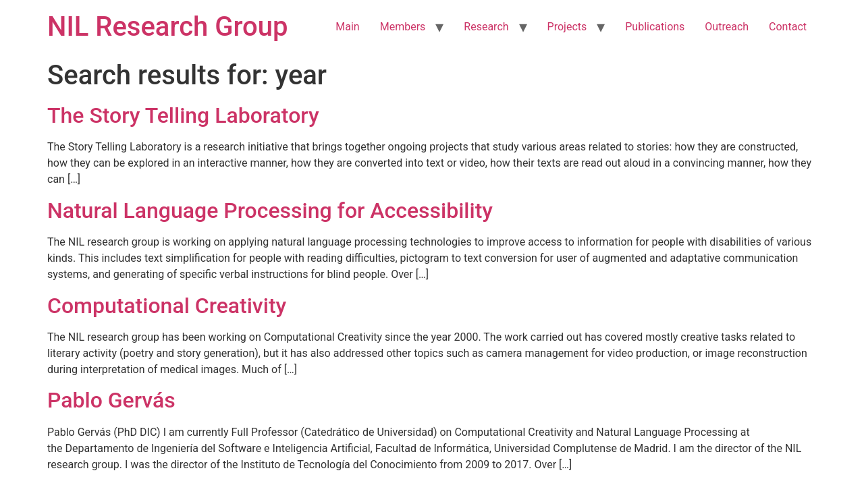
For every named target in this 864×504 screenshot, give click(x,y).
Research (486, 27)
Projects (567, 27)
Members (403, 27)
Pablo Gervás (111, 400)
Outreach (727, 27)
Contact (788, 27)
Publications (655, 27)
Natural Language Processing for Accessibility (270, 211)
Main (347, 27)
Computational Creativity (167, 306)
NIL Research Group (168, 27)
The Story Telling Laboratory (183, 115)
